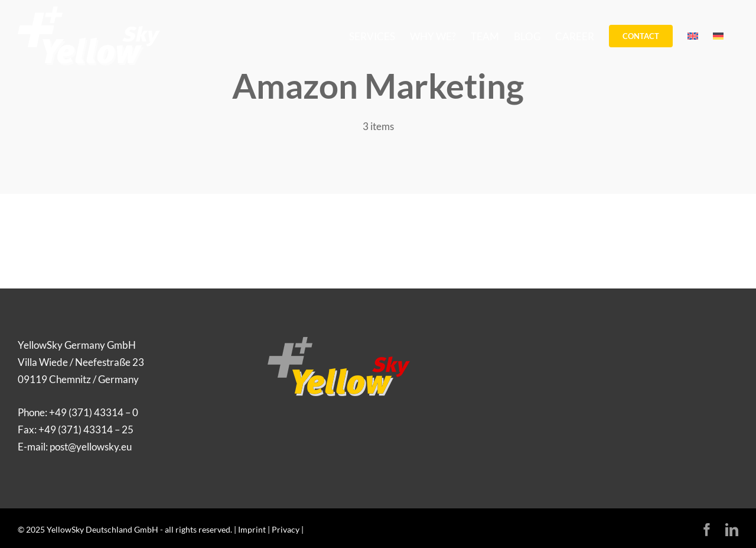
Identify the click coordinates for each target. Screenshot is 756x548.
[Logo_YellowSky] (339, 342)
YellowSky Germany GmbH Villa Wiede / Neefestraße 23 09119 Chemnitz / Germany (81, 362)
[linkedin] (732, 530)
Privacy (286, 529)
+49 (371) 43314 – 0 (94, 412)
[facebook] (707, 530)
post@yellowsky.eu (91, 447)
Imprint (252, 529)
